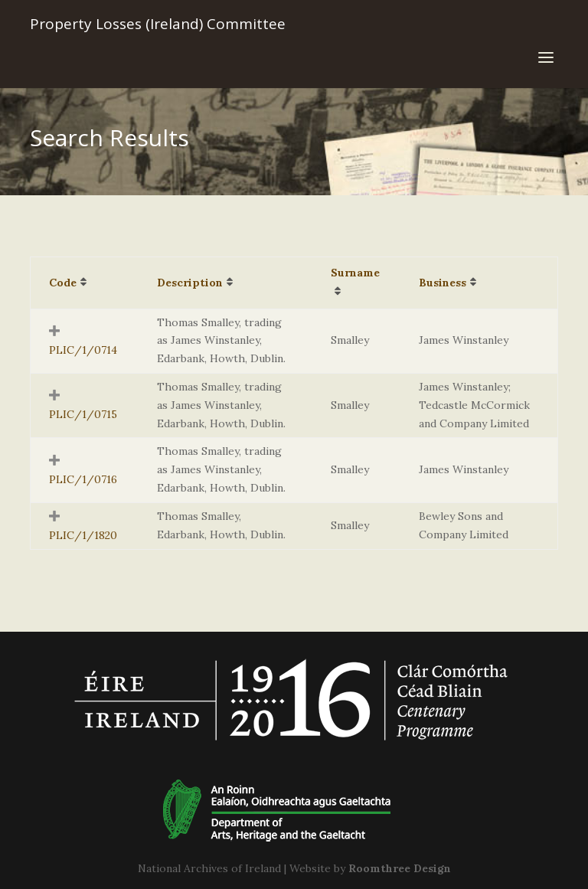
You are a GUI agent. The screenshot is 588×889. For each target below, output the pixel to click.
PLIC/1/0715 (83, 414)
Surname (355, 273)
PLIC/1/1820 (83, 535)
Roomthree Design (400, 868)
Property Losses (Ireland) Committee (158, 24)
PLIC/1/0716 (83, 479)
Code (63, 283)
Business (443, 283)
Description (190, 283)
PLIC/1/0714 (83, 350)
